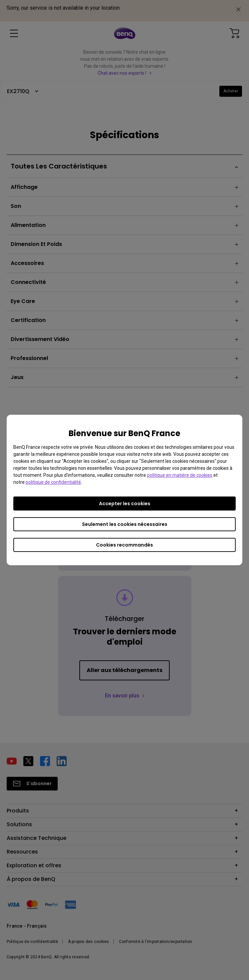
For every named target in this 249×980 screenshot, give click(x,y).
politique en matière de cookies (180, 475)
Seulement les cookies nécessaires (125, 524)
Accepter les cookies (125, 504)
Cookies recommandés (124, 545)
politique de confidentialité (53, 482)
